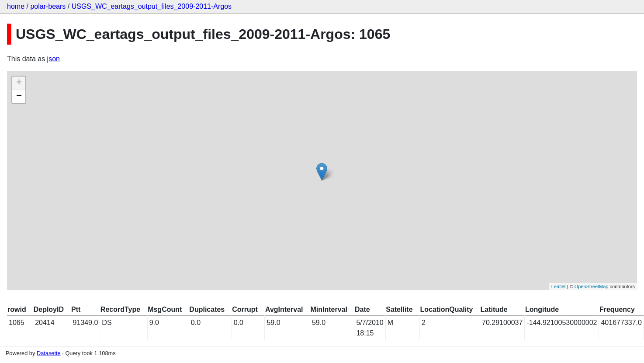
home (16, 6)
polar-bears (48, 6)
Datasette (49, 353)
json (54, 59)
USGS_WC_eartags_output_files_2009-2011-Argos (152, 6)
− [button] (19, 97)
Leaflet (559, 286)
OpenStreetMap (592, 286)
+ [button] (19, 83)
